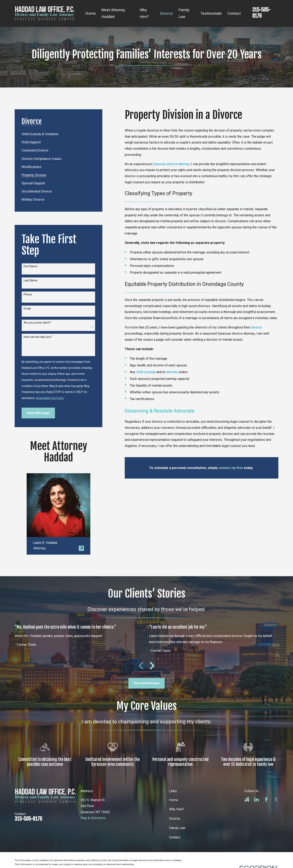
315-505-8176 (261, 13)
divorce (256, 327)
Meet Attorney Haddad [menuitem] (113, 13)
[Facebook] (266, 799)
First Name (31, 266)
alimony (172, 372)
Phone (28, 294)
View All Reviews (146, 683)
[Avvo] (247, 799)
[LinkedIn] (256, 799)
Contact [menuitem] (234, 13)
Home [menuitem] (90, 13)
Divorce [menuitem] (166, 13)
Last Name (31, 280)
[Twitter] (276, 799)
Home (174, 800)
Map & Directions (93, 818)
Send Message (38, 413)
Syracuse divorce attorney (171, 164)
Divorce (175, 819)
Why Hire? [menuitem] (144, 13)
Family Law (177, 828)
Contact (175, 837)
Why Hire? (177, 809)
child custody (146, 372)
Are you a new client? (37, 323)
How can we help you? (38, 337)
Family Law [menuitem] (184, 13)
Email (27, 308)
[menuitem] (40, 133)
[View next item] (152, 666)
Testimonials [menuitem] (211, 13)
